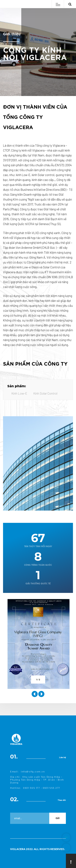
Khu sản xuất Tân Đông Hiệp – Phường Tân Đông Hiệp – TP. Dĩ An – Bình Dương (37, 780)
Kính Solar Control (45, 393)
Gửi (57, 818)
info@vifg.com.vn (33, 771)
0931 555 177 (32, 788)
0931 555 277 (51, 788)
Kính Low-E (19, 393)
